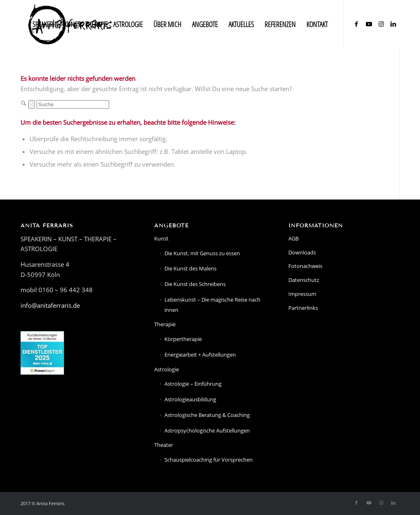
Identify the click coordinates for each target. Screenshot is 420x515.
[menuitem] (88, 24)
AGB (293, 238)
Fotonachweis (305, 266)
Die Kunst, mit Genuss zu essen (202, 253)
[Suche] (73, 104)
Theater (164, 445)
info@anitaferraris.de (50, 305)
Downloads (302, 252)
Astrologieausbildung (190, 399)
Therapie (165, 324)
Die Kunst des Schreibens (195, 284)
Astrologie (167, 369)
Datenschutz (304, 280)
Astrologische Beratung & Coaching (207, 415)
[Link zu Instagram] (381, 24)
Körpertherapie (183, 339)
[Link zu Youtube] (369, 24)
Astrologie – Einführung (193, 384)
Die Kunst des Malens (191, 268)
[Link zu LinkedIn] (393, 24)
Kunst (161, 238)
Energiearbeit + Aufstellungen (200, 355)
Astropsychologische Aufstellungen (207, 430)
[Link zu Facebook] (356, 24)
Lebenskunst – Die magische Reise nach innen (212, 305)
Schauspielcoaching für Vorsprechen (209, 460)
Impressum (302, 294)
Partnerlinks (303, 308)
